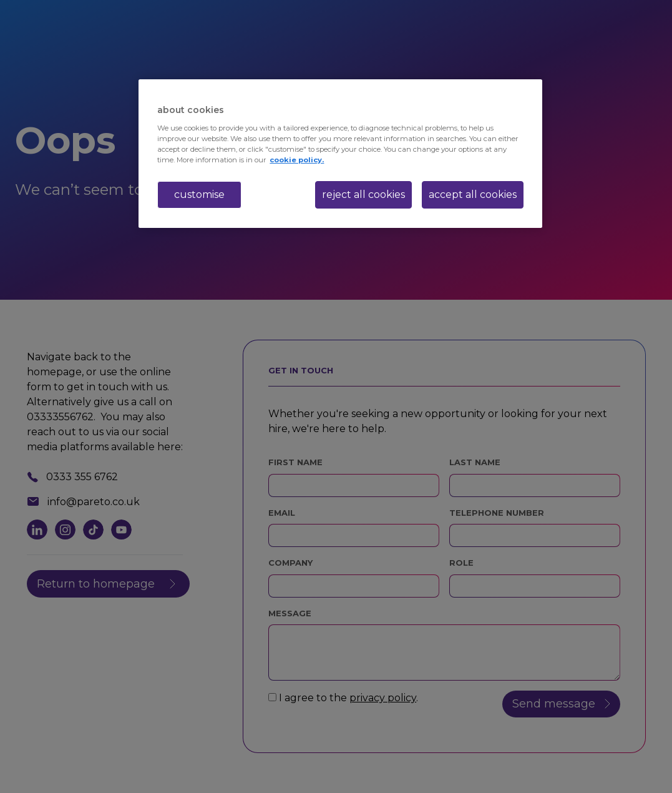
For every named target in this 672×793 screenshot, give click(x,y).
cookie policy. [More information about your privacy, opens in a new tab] (297, 160)
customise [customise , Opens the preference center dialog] (199, 195)
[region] (340, 154)
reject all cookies (363, 195)
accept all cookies (473, 195)
